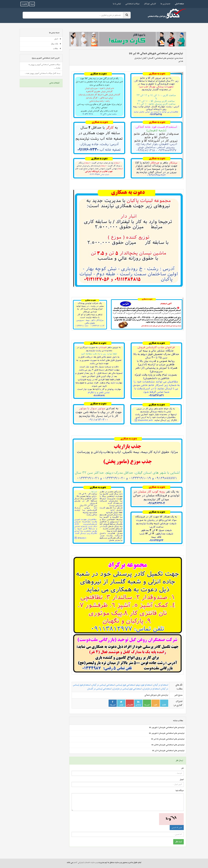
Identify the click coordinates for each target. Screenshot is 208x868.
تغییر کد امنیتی (177, 828)
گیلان (144, 58)
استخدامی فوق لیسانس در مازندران (127, 689)
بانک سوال (56, 44)
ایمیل (182, 780)
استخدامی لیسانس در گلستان (99, 689)
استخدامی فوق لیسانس (126, 685)
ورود (32, 4)
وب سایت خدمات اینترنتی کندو (86, 863)
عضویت (24, 4)
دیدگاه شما (180, 791)
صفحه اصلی (178, 4)
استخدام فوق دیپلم (144, 685)
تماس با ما (117, 4)
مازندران (138, 58)
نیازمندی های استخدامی (164, 58)
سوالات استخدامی (132, 4)
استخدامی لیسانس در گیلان (103, 685)
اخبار (58, 39)
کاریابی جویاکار (150, 4)
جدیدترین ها (165, 4)
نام (183, 768)
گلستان (151, 58)
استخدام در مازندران (151, 689)
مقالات (57, 49)
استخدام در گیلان (161, 685)
